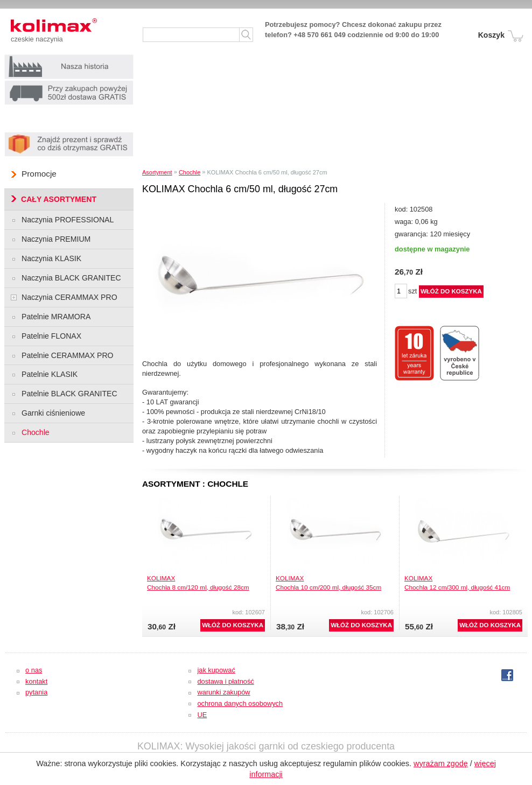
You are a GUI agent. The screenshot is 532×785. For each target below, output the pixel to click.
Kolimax (65, 27)
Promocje (39, 174)
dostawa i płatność (225, 681)
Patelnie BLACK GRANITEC (69, 394)
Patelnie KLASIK (50, 374)
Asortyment (157, 172)
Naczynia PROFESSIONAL (68, 220)
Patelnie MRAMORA (56, 317)
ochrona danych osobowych (240, 703)
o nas (34, 670)
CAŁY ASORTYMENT (59, 199)
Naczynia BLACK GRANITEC (71, 278)
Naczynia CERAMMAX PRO (69, 297)
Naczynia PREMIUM (56, 239)
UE (202, 715)
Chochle (190, 172)
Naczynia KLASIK (51, 258)
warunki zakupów (223, 692)
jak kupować (216, 670)
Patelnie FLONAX (51, 336)
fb (507, 675)
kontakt (36, 681)
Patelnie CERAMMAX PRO (68, 355)
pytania (36, 692)
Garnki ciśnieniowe (53, 413)
